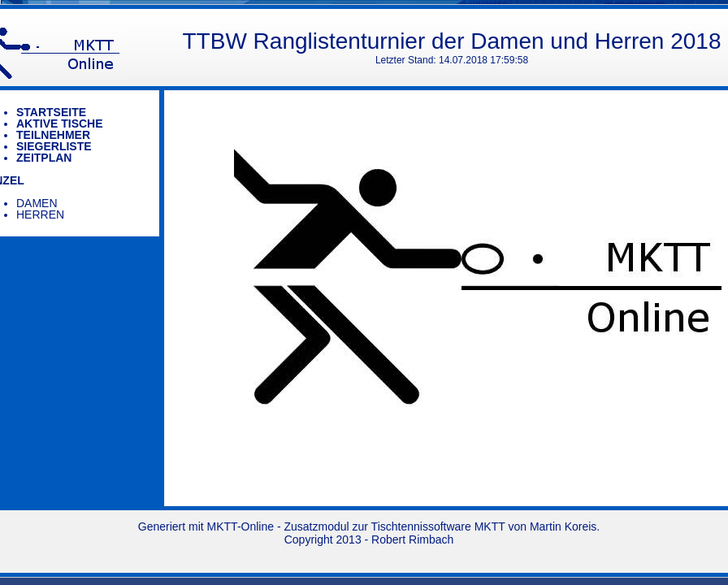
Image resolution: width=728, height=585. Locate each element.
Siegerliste (54, 146)
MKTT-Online (240, 526)
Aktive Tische (60, 123)
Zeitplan (44, 158)
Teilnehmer (53, 135)
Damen (37, 203)
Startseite (51, 112)
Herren (40, 214)
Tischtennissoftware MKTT (438, 526)
